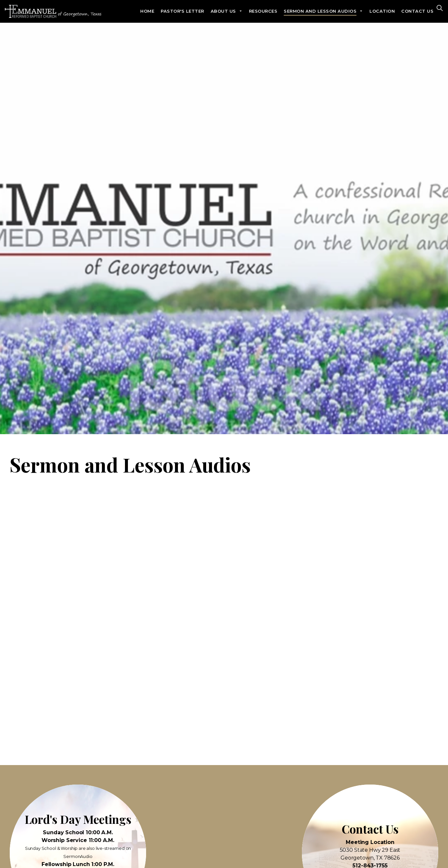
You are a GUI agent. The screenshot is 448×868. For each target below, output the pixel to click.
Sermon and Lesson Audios (320, 11)
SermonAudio (78, 856)
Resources (263, 11)
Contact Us (417, 11)
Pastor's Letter (182, 11)
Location (382, 11)
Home (147, 11)
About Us (223, 11)
